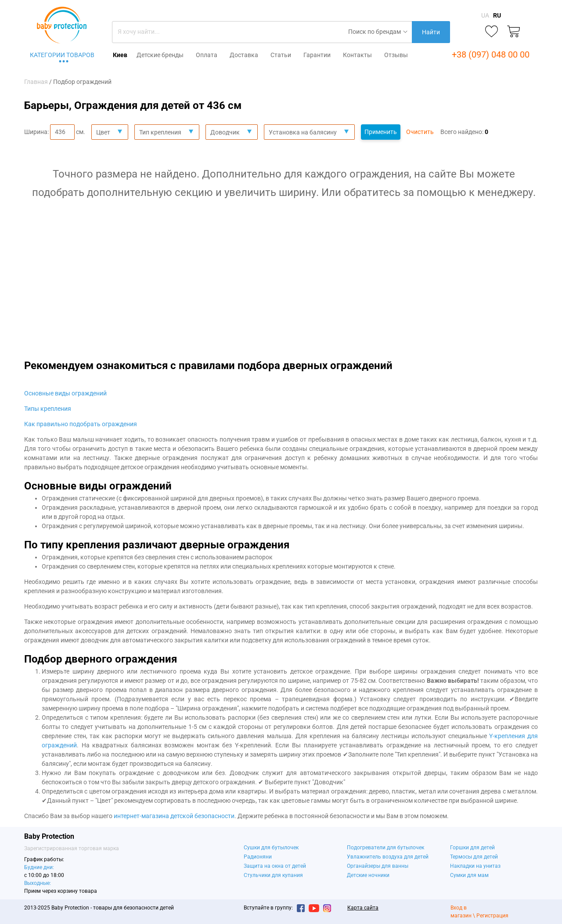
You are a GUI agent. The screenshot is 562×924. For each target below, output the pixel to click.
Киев (120, 55)
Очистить (420, 132)
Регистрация (492, 916)
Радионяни (258, 857)
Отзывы (396, 55)
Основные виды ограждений (65, 393)
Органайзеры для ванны (378, 866)
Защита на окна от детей (275, 866)
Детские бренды (160, 55)
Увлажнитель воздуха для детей (388, 857)
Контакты (357, 55)
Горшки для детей (472, 848)
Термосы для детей (474, 857)
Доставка (244, 55)
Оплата (207, 55)
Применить (381, 132)
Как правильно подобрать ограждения (81, 424)
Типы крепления (48, 409)
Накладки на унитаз (475, 866)
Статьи (281, 55)
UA (485, 15)
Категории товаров (62, 55)
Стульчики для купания (273, 875)
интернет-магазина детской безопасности (174, 816)
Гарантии (317, 55)
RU (497, 15)
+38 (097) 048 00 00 (491, 54)
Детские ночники (368, 875)
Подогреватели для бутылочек (385, 848)
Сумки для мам (469, 875)
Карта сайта (363, 908)
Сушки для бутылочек (271, 848)
